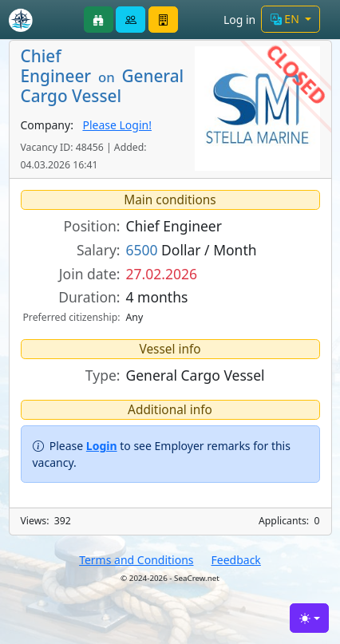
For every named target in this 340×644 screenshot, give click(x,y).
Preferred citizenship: (71, 317)
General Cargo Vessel (196, 375)
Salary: (99, 250)
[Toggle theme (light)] (309, 618)
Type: (103, 375)
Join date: (90, 274)
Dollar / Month (192, 250)
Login (102, 446)
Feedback (236, 560)
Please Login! (117, 125)
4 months (157, 297)
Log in (239, 20)
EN (287, 19)
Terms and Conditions (136, 560)
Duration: (89, 297)
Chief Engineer (174, 226)
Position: (92, 226)
